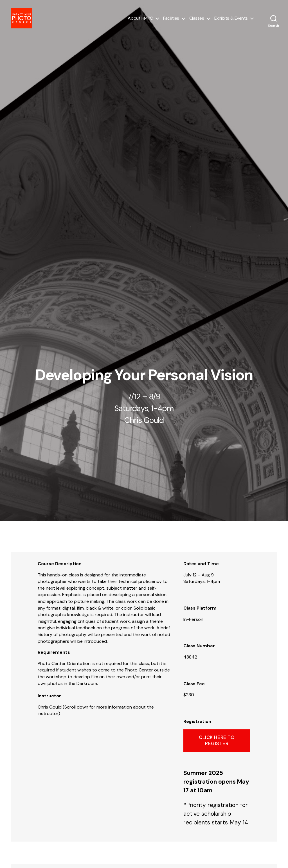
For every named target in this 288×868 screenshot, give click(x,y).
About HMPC (140, 20)
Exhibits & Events (231, 20)
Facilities (171, 20)
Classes (197, 20)
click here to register (217, 740)
